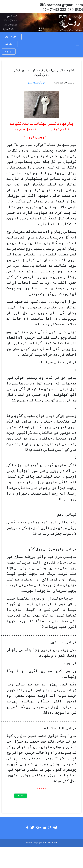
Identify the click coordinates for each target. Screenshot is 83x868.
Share (21, 796)
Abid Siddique (49, 843)
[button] (6, 23)
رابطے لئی (10, 44)
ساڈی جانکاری (12, 37)
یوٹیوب (9, 51)
